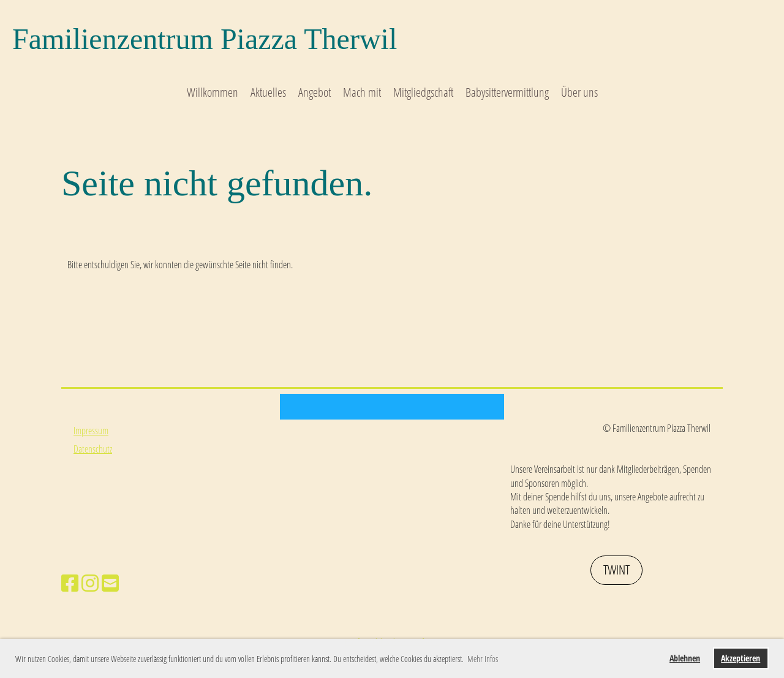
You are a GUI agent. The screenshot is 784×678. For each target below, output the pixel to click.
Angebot (315, 92)
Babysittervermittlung (507, 92)
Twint (616, 570)
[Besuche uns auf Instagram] (90, 583)
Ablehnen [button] (685, 658)
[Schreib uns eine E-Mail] (110, 583)
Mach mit (362, 92)
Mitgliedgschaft (423, 92)
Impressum (91, 431)
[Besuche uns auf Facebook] (70, 583)
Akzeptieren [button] (741, 658)
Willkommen (213, 92)
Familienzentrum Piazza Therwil (205, 39)
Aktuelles (268, 92)
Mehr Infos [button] (483, 659)
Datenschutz (93, 449)
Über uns (579, 92)
